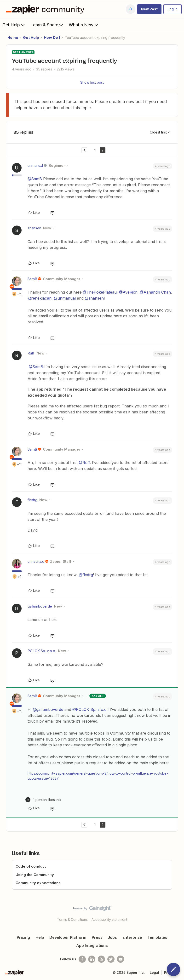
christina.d (36, 561)
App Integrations (92, 945)
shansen (34, 228)
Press (97, 937)
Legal (154, 972)
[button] (149, 9)
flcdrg (32, 500)
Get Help (14, 25)
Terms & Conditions (72, 919)
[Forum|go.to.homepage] (46, 9)
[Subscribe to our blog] (101, 959)
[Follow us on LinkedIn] (92, 959)
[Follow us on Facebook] (82, 959)
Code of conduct (31, 866)
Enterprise (132, 937)
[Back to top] (178, 912)
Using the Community (35, 875)
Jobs (112, 937)
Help (40, 937)
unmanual (35, 165)
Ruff (31, 353)
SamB (32, 279)
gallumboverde (40, 606)
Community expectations (38, 883)
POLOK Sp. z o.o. (42, 651)
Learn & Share (47, 25)
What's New (84, 25)
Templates (157, 937)
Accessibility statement (109, 919)
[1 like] (43, 800)
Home (13, 38)
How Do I (52, 38)
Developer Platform (68, 937)
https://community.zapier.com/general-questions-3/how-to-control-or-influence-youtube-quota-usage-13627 (98, 776)
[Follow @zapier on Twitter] (111, 959)
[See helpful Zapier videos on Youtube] (121, 959)
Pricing (23, 937)
